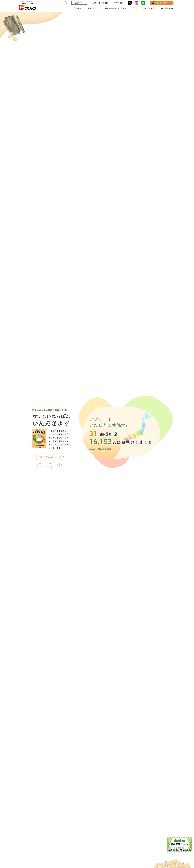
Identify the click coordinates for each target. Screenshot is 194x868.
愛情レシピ (93, 8)
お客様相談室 (167, 8)
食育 (134, 8)
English (118, 3)
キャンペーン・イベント (115, 8)
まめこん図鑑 (149, 8)
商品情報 (77, 8)
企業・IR (79, 3)
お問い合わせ (100, 3)
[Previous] (40, 466)
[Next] (59, 466)
